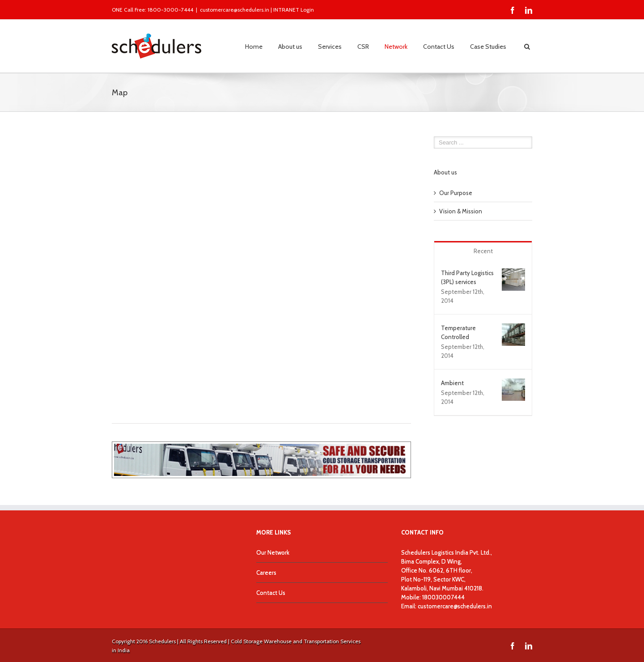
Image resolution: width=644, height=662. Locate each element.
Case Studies (488, 47)
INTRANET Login (294, 10)
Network (396, 47)
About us (290, 47)
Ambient (452, 383)
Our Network (273, 552)
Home (254, 47)
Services (330, 47)
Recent (483, 251)
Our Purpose (456, 193)
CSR (363, 47)
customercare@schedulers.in (235, 10)
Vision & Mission (461, 211)
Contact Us (439, 47)
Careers (266, 573)
